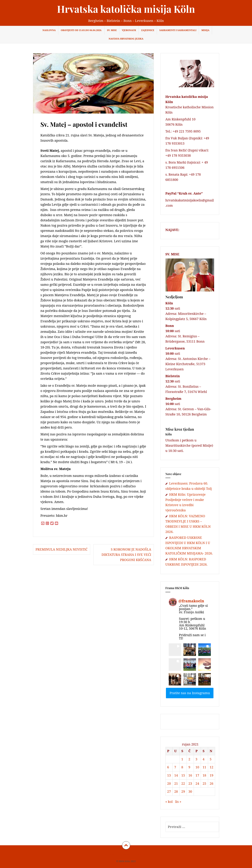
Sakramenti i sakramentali (178, 30)
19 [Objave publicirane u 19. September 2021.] (211, 775)
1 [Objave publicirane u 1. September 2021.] (182, 759)
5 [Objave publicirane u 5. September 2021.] (211, 759)
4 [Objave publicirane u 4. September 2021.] (203, 759)
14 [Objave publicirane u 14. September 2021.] (176, 775)
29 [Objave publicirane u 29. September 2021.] (183, 791)
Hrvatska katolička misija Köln (126, 9)
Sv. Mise (112, 30)
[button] (175, 650)
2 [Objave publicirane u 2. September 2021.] (189, 759)
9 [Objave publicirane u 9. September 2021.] (189, 767)
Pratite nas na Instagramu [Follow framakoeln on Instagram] (190, 693)
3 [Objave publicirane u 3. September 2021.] (196, 759)
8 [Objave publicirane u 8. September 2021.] (182, 767)
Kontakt (142, 854)
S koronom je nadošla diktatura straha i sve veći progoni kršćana (126, 555)
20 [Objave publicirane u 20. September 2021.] (169, 783)
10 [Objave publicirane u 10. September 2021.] (197, 767)
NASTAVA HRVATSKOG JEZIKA (126, 39)
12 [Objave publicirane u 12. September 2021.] (211, 767)
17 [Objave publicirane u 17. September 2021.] (197, 775)
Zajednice (148, 30)
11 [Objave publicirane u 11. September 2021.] (204, 767)
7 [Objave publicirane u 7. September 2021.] (175, 767)
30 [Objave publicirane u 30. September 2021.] (190, 791)
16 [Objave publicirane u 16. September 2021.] (190, 775)
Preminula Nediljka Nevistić (62, 549)
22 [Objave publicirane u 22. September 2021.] (183, 783)
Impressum (112, 854)
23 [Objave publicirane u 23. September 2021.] (190, 783)
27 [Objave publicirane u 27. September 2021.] (169, 791)
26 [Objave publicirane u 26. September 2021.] (211, 783)
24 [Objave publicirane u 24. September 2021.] (197, 783)
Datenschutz (128, 854)
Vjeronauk (129, 30)
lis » (178, 802)
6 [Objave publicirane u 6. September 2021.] (168, 767)
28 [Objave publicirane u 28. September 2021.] (176, 791)
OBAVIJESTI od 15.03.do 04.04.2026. (81, 30)
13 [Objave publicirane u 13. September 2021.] (169, 775)
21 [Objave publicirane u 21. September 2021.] (176, 783)
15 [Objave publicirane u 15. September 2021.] (183, 775)
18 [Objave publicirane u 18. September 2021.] (204, 775)
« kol (169, 802)
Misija (205, 30)
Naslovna (49, 30)
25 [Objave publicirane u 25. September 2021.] (204, 783)
